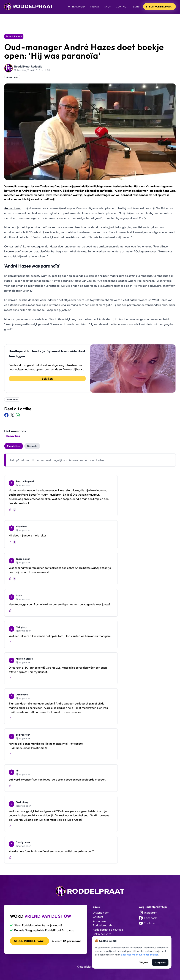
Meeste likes (14, 446)
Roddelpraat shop (104, 925)
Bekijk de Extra (102, 934)
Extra (137, 7)
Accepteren (160, 962)
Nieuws (95, 7)
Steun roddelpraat (29, 941)
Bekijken (47, 379)
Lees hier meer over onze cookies (140, 955)
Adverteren (100, 921)
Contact (122, 7)
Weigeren (144, 962)
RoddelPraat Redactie (28, 66)
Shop (108, 7)
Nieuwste (32, 446)
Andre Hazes (12, 77)
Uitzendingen (77, 7)
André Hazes (12, 208)
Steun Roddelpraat (159, 7)
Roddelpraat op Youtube (108, 930)
